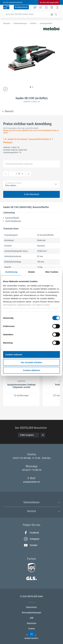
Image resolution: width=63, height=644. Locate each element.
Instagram (31, 539)
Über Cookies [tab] (52, 272)
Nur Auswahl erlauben (31, 362)
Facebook (31, 533)
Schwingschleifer (46, 23)
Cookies (32, 629)
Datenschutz (31, 607)
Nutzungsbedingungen (32, 613)
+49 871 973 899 (20, 458)
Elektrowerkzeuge (20, 23)
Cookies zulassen (14, 355)
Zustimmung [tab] (11, 272)
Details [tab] (31, 272)
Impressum (32, 623)
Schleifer (33, 23)
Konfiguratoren (21, 7)
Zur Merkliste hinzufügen (13, 183)
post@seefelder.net (32, 482)
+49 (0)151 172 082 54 (31, 470)
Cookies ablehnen (31, 370)
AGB (32, 618)
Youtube (31, 545)
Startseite (7, 23)
